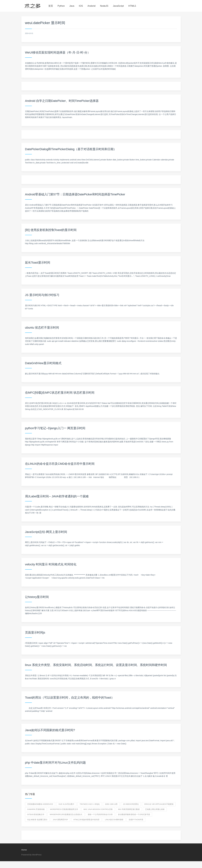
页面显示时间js (35, 633)
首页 (51, 6)
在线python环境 (136, 820)
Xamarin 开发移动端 (36, 809)
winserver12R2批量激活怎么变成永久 (66, 814)
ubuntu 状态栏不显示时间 (42, 328)
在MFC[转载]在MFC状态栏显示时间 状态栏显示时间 (60, 393)
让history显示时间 (37, 597)
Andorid (91, 6)
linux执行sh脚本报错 (114, 820)
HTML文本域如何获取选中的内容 (86, 820)
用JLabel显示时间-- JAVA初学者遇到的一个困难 (57, 496)
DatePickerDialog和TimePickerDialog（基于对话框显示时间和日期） (71, 149)
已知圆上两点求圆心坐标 (155, 809)
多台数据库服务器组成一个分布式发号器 (134, 814)
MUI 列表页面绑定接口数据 (129, 809)
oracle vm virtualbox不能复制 (159, 804)
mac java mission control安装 (98, 809)
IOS (81, 6)
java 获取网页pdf (60, 820)
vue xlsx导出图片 (66, 804)
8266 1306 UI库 (111, 804)
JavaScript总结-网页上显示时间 (46, 532)
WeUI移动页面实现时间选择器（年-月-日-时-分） (58, 52)
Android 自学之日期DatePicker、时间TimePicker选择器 (62, 101)
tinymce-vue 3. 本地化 (90, 804)
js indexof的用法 (131, 804)
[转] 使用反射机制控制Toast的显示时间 (51, 230)
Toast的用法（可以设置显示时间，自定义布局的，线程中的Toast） (70, 698)
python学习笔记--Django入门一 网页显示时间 (55, 428)
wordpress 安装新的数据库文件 (64, 809)
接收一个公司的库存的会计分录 (100, 814)
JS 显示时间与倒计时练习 (42, 295)
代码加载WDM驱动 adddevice (40, 804)
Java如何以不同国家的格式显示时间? (50, 730)
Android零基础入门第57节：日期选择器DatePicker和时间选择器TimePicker (75, 194)
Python (61, 6)
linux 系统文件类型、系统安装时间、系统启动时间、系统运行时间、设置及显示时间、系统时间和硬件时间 (96, 665)
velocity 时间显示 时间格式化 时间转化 (51, 564)
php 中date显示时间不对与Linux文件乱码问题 (55, 763)
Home (24, 850)
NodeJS (104, 6)
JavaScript (118, 6)
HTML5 (132, 6)
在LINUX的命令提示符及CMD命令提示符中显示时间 (60, 464)
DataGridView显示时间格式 (43, 363)
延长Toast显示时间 (38, 263)
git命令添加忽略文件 (36, 814)
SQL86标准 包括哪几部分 (37, 820)
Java (72, 6)
